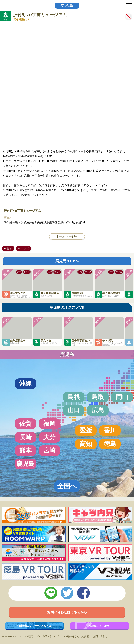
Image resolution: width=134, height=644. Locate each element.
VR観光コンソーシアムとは (34, 626)
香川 (110, 430)
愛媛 (86, 430)
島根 (74, 397)
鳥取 (98, 397)
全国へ (67, 486)
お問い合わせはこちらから (67, 612)
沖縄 (25, 384)
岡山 (122, 397)
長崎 (25, 437)
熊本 (25, 450)
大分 (49, 437)
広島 (98, 410)
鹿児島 (67, 5)
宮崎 (49, 450)
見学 (9, 248)
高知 (86, 444)
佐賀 (25, 424)
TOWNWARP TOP (11, 636)
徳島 (110, 444)
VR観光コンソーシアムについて (42, 636)
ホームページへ (67, 236)
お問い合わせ (100, 636)
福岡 (49, 424)
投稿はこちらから (100, 626)
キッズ (25, 248)
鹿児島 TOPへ (67, 261)
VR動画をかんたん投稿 (76, 636)
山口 (74, 410)
